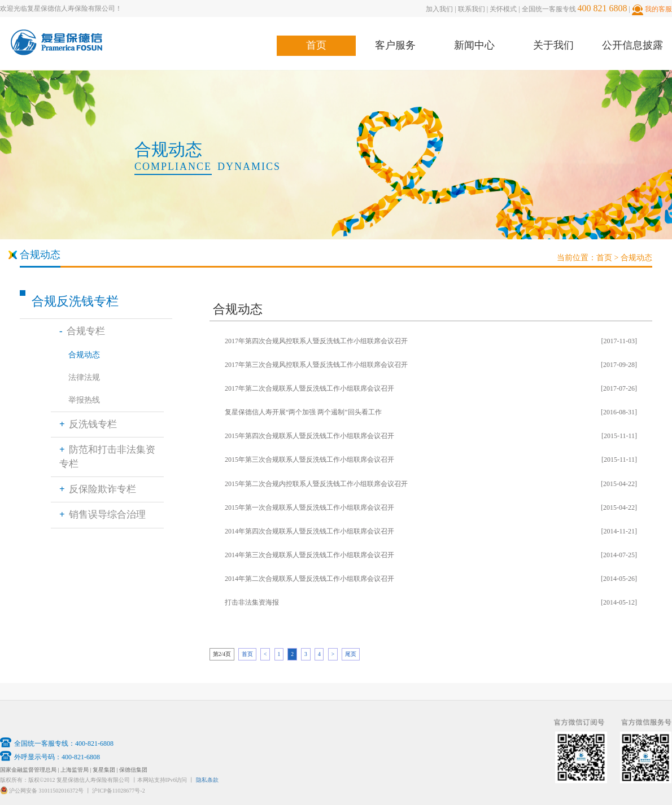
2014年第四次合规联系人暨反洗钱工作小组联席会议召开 (309, 531)
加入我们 (439, 9)
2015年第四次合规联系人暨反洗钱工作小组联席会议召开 (309, 436)
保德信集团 (133, 770)
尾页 (351, 654)
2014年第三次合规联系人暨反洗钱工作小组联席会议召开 (309, 555)
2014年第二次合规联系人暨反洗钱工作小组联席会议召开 (309, 579)
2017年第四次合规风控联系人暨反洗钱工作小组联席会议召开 (316, 341)
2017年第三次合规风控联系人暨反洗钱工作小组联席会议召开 (316, 365)
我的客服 (658, 9)
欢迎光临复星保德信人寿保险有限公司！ (61, 8)
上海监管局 (75, 770)
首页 (316, 45)
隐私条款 (207, 780)
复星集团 (105, 770)
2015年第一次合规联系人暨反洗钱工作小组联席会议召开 (309, 508)
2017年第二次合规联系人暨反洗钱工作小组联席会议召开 (309, 388)
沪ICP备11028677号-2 (119, 791)
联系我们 (472, 9)
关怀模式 (503, 9)
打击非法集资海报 (252, 602)
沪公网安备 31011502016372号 (46, 791)
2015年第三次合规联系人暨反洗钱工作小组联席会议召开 (309, 460)
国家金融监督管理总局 (28, 770)
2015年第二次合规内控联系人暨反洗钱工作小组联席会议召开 (316, 484)
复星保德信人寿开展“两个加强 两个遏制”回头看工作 (303, 412)
